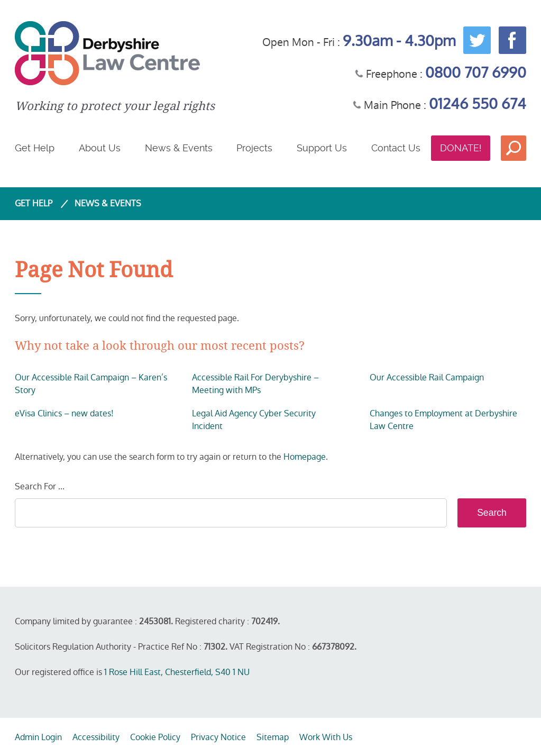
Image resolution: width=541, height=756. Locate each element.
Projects (254, 148)
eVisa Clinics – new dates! (64, 413)
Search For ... (40, 486)
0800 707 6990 (476, 73)
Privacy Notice (218, 737)
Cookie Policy (155, 737)
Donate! (461, 148)
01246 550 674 (478, 104)
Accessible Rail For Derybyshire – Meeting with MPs (255, 384)
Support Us (322, 148)
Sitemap (273, 737)
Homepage (305, 457)
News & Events (179, 148)
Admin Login (38, 737)
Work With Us (326, 737)
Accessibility (96, 737)
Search (514, 148)
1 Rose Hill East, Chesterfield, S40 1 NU (177, 672)
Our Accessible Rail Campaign (427, 377)
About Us (100, 148)
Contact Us (396, 148)
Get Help (35, 148)
